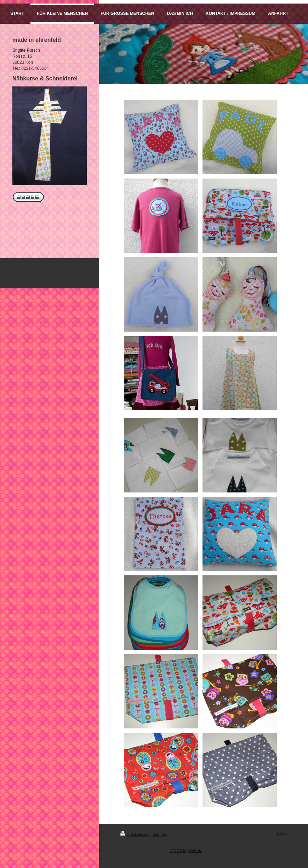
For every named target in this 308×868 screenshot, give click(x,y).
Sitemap (160, 834)
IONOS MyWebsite (186, 851)
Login (282, 833)
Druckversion (135, 834)
